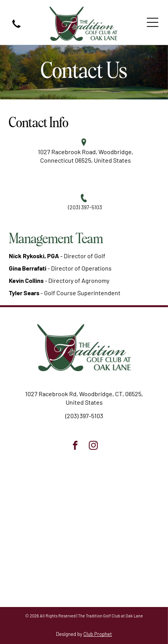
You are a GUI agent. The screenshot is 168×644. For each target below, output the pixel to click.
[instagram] (93, 446)
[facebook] (75, 446)
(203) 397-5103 (85, 207)
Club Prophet (98, 634)
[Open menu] (153, 22)
